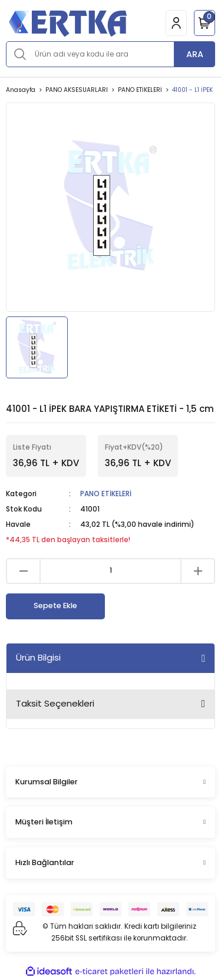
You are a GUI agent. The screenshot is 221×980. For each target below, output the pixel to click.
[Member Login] (176, 23)
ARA (195, 54)
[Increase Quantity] (198, 571)
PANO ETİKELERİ (106, 494)
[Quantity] (111, 571)
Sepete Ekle (55, 606)
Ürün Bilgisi (38, 657)
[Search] (111, 54)
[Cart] (204, 23)
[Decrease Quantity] (23, 571)
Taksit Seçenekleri (55, 703)
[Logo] (67, 23)
